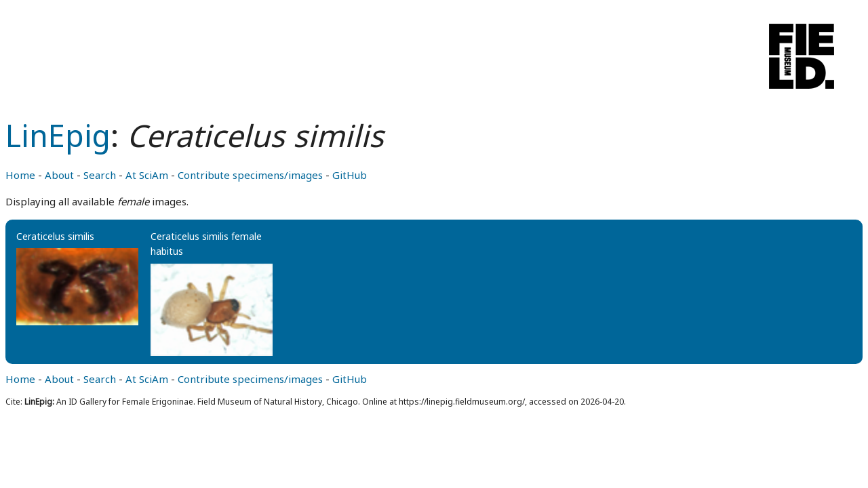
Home (20, 175)
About (59, 175)
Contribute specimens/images (250, 175)
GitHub (350, 175)
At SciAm (147, 175)
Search (100, 175)
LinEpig (58, 135)
